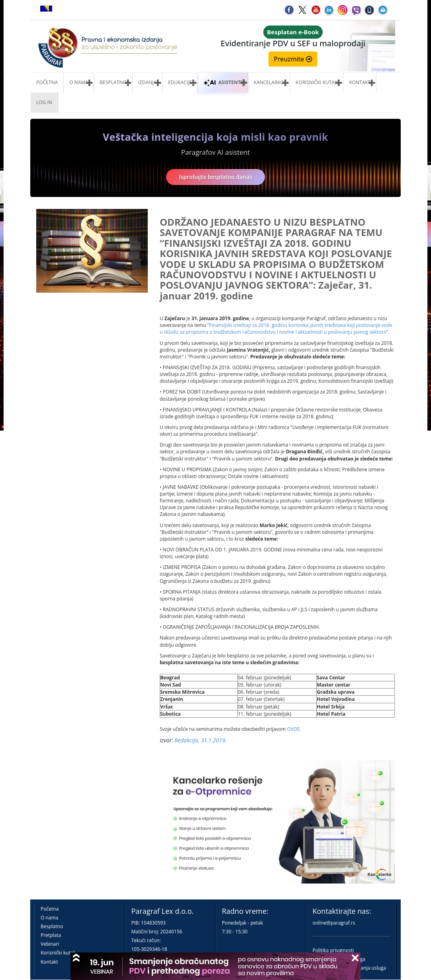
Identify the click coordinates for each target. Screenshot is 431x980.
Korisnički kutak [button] (316, 82)
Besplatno (113, 82)
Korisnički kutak (58, 953)
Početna (47, 82)
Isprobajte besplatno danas (215, 177)
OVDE (293, 729)
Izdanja (147, 82)
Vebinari (50, 944)
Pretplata (51, 935)
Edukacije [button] (180, 82)
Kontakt (49, 962)
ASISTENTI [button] (223, 82)
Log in (44, 102)
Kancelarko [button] (269, 82)
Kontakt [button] (360, 82)
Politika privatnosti (333, 950)
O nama (79, 82)
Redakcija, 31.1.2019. (201, 740)
